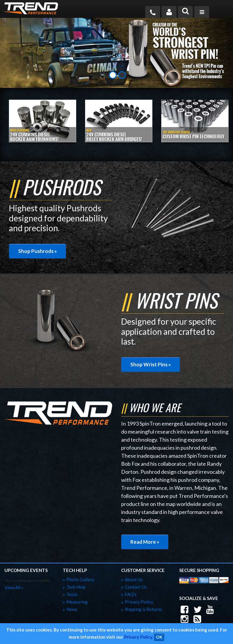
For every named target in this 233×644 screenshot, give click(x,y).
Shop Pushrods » (37, 251)
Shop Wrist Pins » (151, 364)
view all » (14, 587)
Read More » (145, 542)
